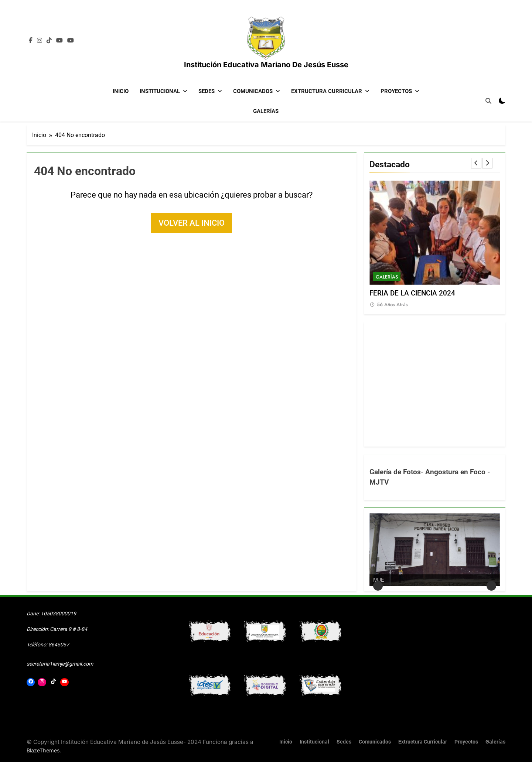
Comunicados (253, 91)
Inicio (121, 91)
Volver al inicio (192, 223)
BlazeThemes (43, 750)
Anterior (378, 585)
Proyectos (396, 91)
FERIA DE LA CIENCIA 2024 (412, 293)
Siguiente (491, 585)
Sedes (207, 91)
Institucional (160, 91)
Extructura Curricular (327, 91)
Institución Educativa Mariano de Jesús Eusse (266, 65)
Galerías (266, 111)
